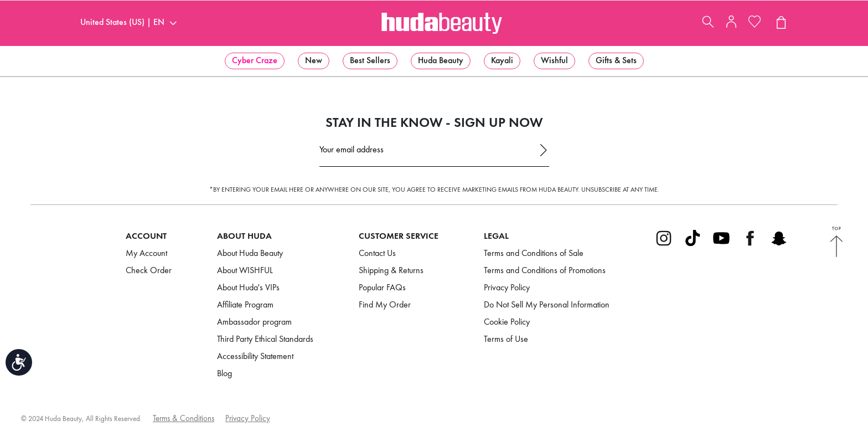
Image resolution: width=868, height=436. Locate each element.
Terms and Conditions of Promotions (545, 271)
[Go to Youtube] (721, 245)
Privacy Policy (507, 288)
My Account (146, 254)
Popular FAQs (382, 288)
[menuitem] (255, 61)
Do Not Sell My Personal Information (547, 305)
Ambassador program (254, 322)
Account (146, 236)
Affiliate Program (245, 305)
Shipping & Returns (391, 271)
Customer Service (399, 236)
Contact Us (377, 254)
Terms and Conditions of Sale (534, 254)
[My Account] (731, 25)
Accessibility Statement (255, 357)
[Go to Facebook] (750, 245)
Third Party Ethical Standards (265, 340)
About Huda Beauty (250, 254)
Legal (496, 236)
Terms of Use (506, 340)
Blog (224, 374)
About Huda (244, 236)
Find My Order (385, 305)
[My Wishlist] (755, 24)
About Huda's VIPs (248, 288)
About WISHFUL (245, 271)
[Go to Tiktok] (693, 245)
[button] (255, 61)
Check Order (149, 271)
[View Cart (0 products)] (781, 24)
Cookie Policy (507, 322)
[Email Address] (434, 153)
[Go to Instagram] (664, 245)
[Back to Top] (836, 243)
